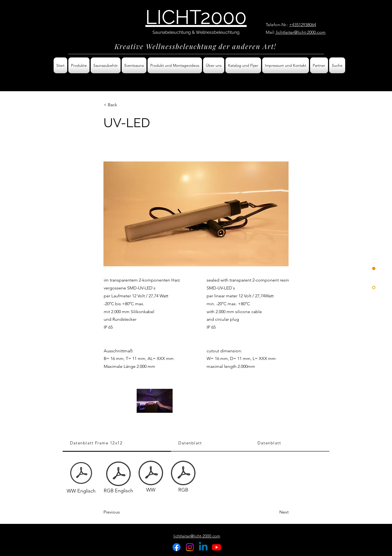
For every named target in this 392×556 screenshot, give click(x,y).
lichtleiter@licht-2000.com (300, 32)
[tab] (117, 443)
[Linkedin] (203, 547)
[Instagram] (190, 547)
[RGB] (183, 478)
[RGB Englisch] (118, 479)
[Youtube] (217, 547)
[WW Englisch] (81, 478)
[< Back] (122, 105)
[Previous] (121, 512)
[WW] (151, 478)
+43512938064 (303, 25)
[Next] (275, 512)
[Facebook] (177, 547)
